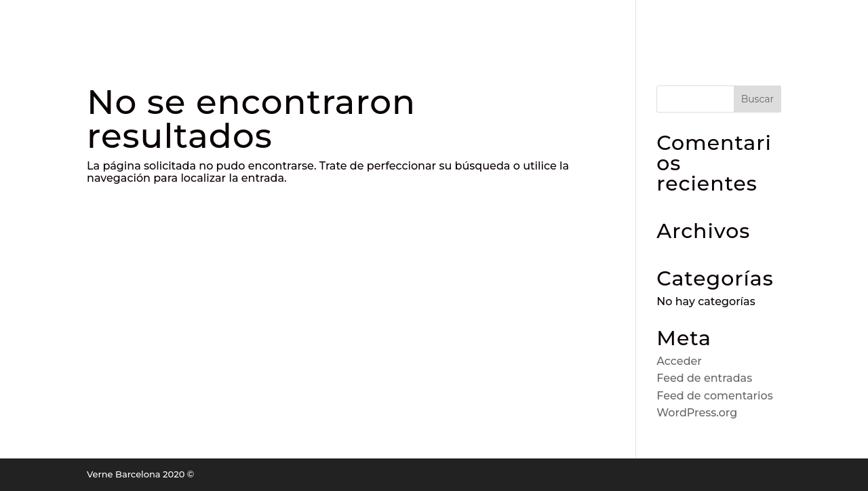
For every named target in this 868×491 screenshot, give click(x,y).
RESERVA (287, 23)
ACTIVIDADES (453, 23)
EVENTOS (711, 23)
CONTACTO (816, 23)
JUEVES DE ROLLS (558, 23)
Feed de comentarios (714, 396)
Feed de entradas (704, 378)
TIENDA (646, 23)
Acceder (679, 361)
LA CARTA (357, 23)
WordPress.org (697, 413)
